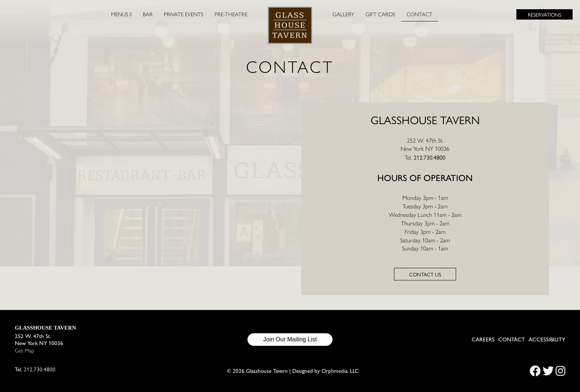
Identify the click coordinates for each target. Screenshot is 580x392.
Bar (148, 14)
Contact (419, 14)
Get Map (25, 351)
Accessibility (547, 340)
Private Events (184, 14)
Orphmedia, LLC (340, 371)
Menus (121, 14)
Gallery (343, 14)
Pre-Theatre (231, 14)
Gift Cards (380, 14)
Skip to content (32, 34)
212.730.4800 (429, 157)
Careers (483, 340)
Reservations (544, 14)
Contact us (425, 274)
